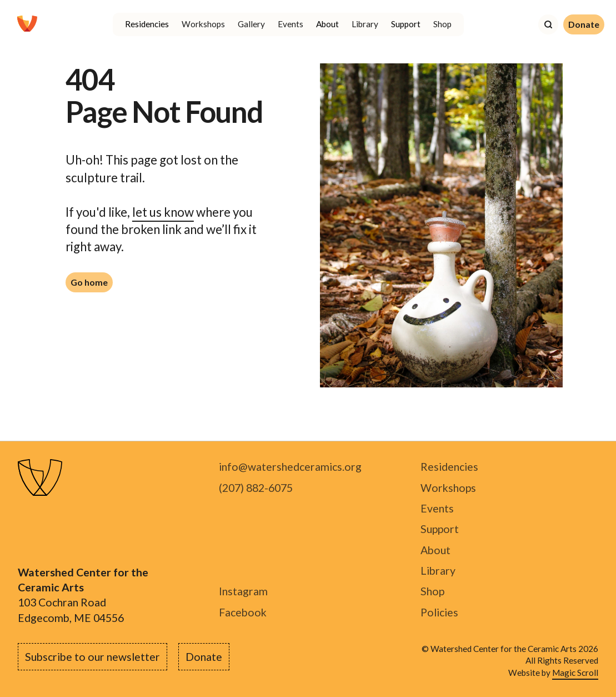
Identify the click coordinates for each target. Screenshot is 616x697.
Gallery (251, 24)
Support (440, 529)
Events (291, 24)
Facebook (243, 612)
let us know (163, 212)
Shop (442, 24)
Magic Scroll (575, 673)
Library (365, 24)
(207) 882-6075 (256, 488)
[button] (147, 24)
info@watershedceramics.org (290, 467)
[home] (27, 24)
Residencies (449, 467)
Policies (439, 612)
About (435, 550)
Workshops (203, 24)
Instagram (243, 591)
